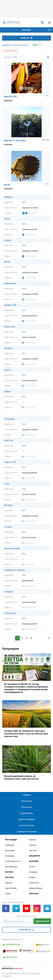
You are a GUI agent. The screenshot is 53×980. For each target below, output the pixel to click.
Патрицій (9, 419)
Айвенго (9, 197)
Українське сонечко (15, 570)
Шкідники (34, 856)
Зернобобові (11, 888)
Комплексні (34, 883)
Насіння (9, 877)
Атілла (8, 527)
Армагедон (10, 283)
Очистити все (10, 51)
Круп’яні (33, 840)
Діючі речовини (27, 819)
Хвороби (34, 894)
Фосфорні (33, 872)
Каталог (36, 30)
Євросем (45, 140)
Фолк (7, 219)
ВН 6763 (8, 505)
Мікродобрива (36, 888)
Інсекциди (9, 856)
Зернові (9, 883)
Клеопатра (10, 613)
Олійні (8, 894)
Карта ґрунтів (26, 825)
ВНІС (47, 96)
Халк (7, 484)
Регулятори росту (13, 861)
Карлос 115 (10, 462)
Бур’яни (9, 872)
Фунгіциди (10, 850)
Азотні (32, 867)
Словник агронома (27, 832)
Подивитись (26, 813)
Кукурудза (8, 100)
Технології (27, 801)
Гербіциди (10, 845)
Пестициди (11, 840)
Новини (27, 795)
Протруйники (11, 867)
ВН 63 (7, 262)
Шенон (8, 240)
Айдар (8, 391)
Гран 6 (8, 370)
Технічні (33, 845)
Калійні (32, 877)
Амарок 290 (10, 305)
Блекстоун (10, 327)
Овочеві (33, 850)
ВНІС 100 (9, 441)
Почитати (26, 807)
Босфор (8, 348)
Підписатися (42, 921)
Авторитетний (12, 548)
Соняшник (8, 144)
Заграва (9, 592)
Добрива (34, 861)
